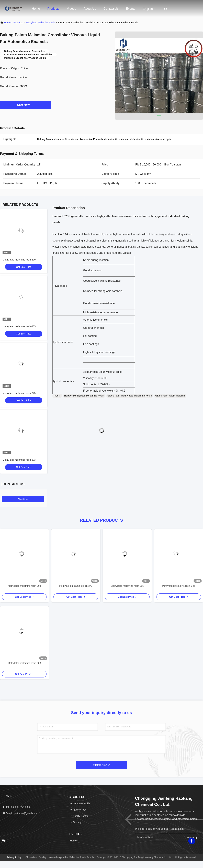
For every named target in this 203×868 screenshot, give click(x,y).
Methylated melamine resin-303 (19, 460)
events (131, 9)
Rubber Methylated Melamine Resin (84, 396)
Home (36, 9)
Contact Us (111, 9)
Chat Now (25, 105)
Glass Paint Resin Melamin (170, 396)
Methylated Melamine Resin (40, 23)
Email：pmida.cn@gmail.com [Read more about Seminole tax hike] (20, 813)
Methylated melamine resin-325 (19, 393)
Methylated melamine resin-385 (19, 326)
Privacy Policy (14, 857)
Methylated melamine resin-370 (19, 260)
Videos (71, 9)
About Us (90, 9)
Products (53, 9)
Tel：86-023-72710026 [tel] (16, 807)
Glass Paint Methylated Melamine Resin (130, 396)
